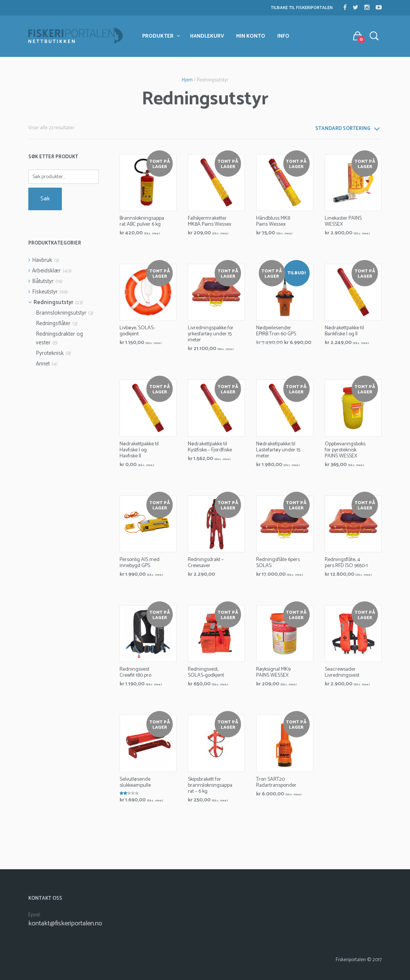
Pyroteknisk (50, 353)
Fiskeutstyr (45, 292)
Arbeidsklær (46, 271)
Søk (45, 199)
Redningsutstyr (53, 302)
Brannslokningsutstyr (61, 313)
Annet (43, 364)
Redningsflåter (53, 323)
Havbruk (42, 260)
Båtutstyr (43, 281)
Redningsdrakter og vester (59, 338)
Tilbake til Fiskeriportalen (302, 8)
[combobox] (347, 131)
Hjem (187, 80)
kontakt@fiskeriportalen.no (65, 923)
